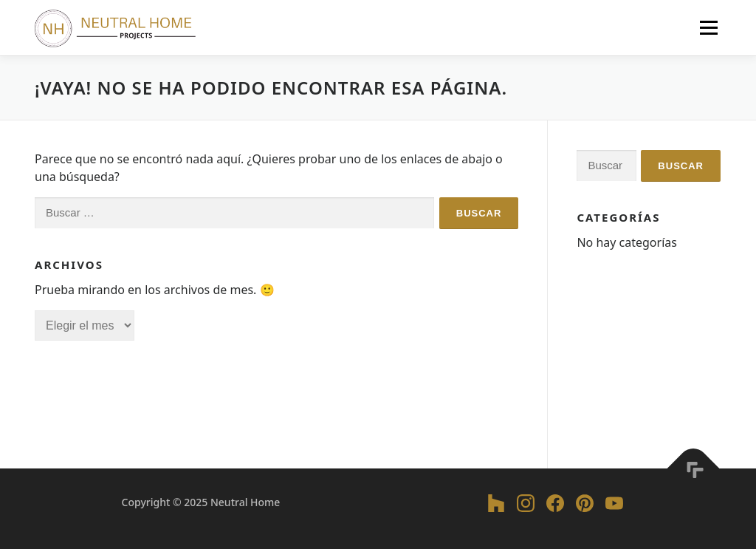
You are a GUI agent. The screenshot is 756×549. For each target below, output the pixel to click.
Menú (708, 27)
